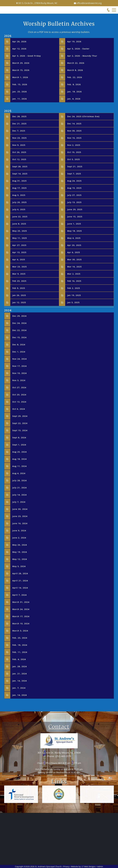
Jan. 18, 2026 (74, 92)
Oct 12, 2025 (19, 159)
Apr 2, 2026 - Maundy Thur (82, 56)
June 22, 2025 (20, 217)
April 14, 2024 (20, 588)
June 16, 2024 (20, 523)
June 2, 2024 (19, 538)
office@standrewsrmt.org (89, 3)
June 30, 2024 (20, 509)
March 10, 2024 (21, 624)
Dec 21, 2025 (19, 124)
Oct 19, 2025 (74, 152)
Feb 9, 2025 (19, 288)
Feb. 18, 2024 (20, 645)
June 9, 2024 (19, 531)
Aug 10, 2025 (74, 188)
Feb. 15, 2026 (20, 84)
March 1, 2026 (20, 77)
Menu (114, 9)
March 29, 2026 (21, 63)
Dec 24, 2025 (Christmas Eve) (83, 116)
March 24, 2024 (21, 609)
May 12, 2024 (20, 559)
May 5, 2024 (19, 566)
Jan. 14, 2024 (20, 681)
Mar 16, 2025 (74, 267)
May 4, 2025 (74, 238)
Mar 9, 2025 (19, 274)
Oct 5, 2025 (74, 159)
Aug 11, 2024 (20, 466)
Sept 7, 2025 (74, 174)
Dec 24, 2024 (19, 323)
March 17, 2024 (21, 616)
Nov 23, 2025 (20, 138)
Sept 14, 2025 (20, 174)
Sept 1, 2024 (19, 445)
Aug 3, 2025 (19, 195)
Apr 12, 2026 (20, 49)
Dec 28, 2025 (20, 116)
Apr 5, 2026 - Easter (78, 49)
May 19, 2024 (20, 552)
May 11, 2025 (20, 238)
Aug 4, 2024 (19, 473)
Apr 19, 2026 (75, 42)
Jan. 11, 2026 (20, 99)
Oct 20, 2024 (19, 395)
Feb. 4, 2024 (19, 659)
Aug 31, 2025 (20, 181)
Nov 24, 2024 (20, 359)
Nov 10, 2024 (20, 373)
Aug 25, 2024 (20, 452)
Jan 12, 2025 (19, 302)
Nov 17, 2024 (20, 366)
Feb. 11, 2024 (20, 652)
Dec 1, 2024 (19, 352)
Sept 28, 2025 (20, 167)
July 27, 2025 (74, 195)
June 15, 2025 (75, 217)
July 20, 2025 (20, 202)
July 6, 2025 (19, 209)
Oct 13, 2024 (19, 402)
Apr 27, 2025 (19, 245)
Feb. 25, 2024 (20, 638)
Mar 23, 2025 (20, 267)
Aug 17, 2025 (20, 188)
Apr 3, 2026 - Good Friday (27, 56)
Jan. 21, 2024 (20, 674)
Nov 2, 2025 (74, 145)
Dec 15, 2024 (19, 337)
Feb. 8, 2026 (74, 84)
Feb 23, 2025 (19, 281)
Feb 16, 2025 (74, 281)
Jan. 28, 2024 (20, 666)
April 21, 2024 (20, 581)
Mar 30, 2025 (74, 260)
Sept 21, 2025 (75, 167)
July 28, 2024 (20, 480)
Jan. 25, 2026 (20, 92)
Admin (100, 867)
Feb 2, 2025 (74, 288)
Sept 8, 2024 (19, 438)
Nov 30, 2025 (74, 131)
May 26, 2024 (20, 545)
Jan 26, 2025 (19, 295)
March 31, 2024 (21, 602)
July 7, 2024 (19, 502)
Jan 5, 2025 (73, 302)
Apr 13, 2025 (19, 252)
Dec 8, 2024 (19, 345)
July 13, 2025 (74, 202)
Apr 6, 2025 (74, 252)
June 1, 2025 (74, 224)
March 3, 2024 (20, 631)
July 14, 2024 (20, 495)
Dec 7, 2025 (19, 131)
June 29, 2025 (75, 209)
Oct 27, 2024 (19, 388)
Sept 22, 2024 (20, 423)
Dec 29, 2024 (19, 316)
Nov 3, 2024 (19, 380)
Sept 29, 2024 (20, 416)
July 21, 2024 (20, 488)
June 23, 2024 (20, 516)
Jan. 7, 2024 (19, 688)
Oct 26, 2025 (19, 152)
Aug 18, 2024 (20, 459)
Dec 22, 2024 (19, 330)
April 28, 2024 (20, 573)
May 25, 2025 (20, 231)
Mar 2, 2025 (74, 274)
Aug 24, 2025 (74, 181)
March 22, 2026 (76, 63)
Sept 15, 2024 (20, 430)
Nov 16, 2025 (74, 138)
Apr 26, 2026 (20, 42)
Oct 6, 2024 (19, 409)
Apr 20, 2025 (74, 245)
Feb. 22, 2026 (75, 77)
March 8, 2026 (75, 70)
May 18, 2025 (75, 231)
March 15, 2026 (21, 70)
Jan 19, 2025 (74, 295)
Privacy (66, 867)
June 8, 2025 (19, 224)
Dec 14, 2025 (74, 124)
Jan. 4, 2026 (74, 99)
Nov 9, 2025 (19, 145)
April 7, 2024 (20, 595)
